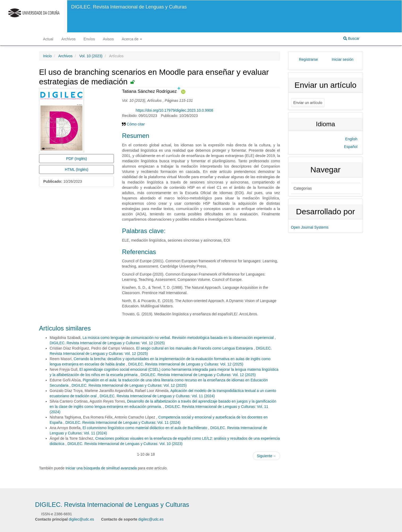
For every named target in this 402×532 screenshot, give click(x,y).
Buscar (351, 38)
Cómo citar (133, 124)
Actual (48, 39)
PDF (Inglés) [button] (77, 159)
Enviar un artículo (308, 103)
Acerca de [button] (132, 39)
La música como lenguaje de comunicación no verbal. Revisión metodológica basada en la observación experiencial (179, 338)
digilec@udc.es (81, 519)
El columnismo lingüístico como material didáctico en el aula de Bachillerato (145, 428)
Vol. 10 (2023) (91, 56)
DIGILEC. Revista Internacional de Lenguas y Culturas (129, 7)
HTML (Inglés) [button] (76, 169)
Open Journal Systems (310, 227)
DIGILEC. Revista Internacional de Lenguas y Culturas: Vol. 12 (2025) (107, 343)
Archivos (69, 39)
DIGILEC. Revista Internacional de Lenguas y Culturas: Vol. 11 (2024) (157, 396)
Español (351, 147)
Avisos (108, 39)
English (351, 139)
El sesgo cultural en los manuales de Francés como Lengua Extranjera (195, 348)
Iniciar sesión (343, 59)
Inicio (47, 56)
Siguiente (266, 456)
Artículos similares (65, 328)
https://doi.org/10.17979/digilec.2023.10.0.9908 (174, 110)
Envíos (89, 39)
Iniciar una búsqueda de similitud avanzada (101, 468)
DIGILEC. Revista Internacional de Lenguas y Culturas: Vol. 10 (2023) (125, 444)
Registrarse (309, 59)
